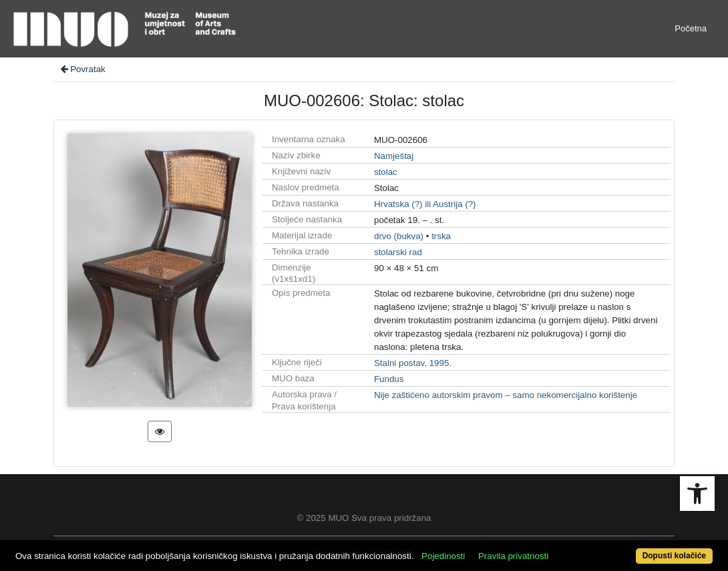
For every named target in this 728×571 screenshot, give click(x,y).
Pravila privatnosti (513, 556)
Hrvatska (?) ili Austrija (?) (425, 204)
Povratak (82, 69)
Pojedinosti (443, 556)
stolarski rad (398, 252)
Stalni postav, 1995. (413, 363)
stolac (386, 172)
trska (441, 236)
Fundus (389, 379)
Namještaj (394, 156)
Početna (691, 28)
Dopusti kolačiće (674, 556)
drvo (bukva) (399, 236)
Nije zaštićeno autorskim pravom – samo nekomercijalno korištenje (506, 395)
